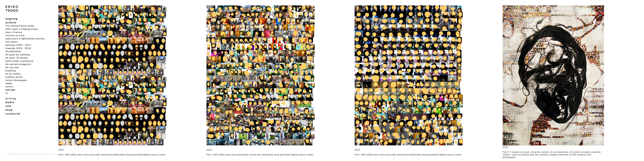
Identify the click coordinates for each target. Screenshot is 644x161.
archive (11, 23)
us (7, 93)
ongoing (11, 19)
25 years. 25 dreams (17, 58)
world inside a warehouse (19, 61)
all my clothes (13, 74)
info (8, 106)
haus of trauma (14, 32)
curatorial (13, 114)
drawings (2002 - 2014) (18, 48)
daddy (9, 83)
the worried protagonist (18, 64)
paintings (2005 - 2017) (18, 45)
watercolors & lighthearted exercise (25, 39)
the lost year (12, 67)
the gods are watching (18, 55)
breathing (11, 71)
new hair (10, 90)
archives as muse (15, 35)
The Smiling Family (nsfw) (20, 26)
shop (9, 110)
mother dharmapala (16, 80)
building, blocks (14, 77)
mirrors (9, 87)
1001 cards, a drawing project (22, 29)
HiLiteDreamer (13, 51)
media (10, 102)
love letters (12, 42)
